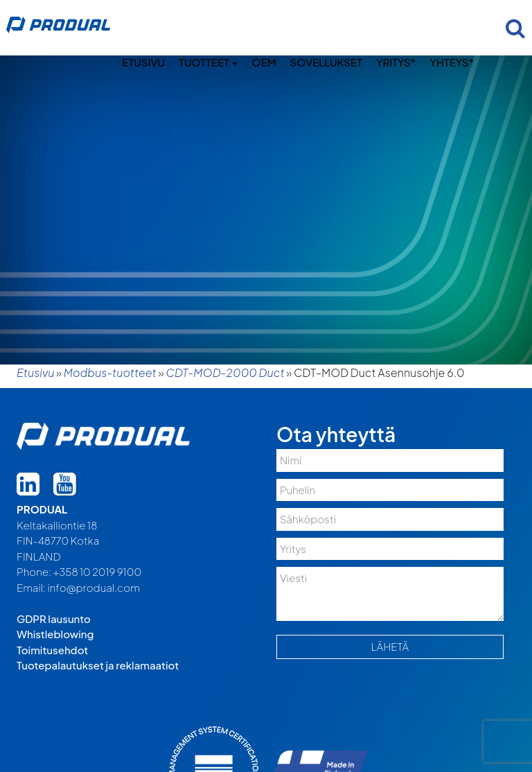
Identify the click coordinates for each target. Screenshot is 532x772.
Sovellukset (326, 62)
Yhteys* (452, 62)
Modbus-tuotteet (110, 372)
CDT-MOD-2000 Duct (225, 372)
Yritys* (396, 62)
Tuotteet (208, 62)
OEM (264, 62)
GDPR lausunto (54, 619)
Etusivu (143, 62)
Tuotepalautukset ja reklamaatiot (98, 665)
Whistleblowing (55, 634)
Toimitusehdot (52, 650)
